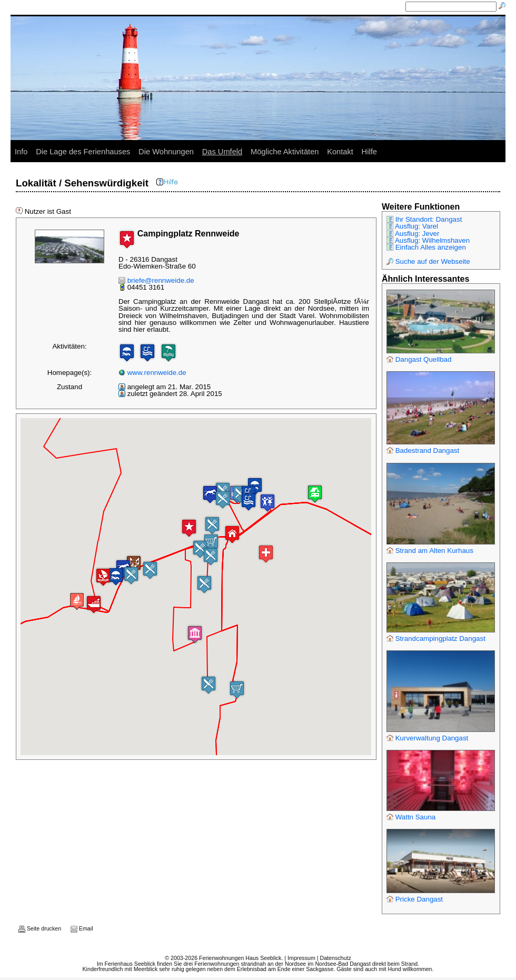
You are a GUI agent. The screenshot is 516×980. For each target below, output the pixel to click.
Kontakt (340, 152)
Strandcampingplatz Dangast (436, 639)
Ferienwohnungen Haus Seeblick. (241, 958)
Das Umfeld (222, 152)
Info (21, 152)
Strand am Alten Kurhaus (430, 551)
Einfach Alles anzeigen (426, 247)
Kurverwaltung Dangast (427, 738)
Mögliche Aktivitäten (285, 152)
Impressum (301, 958)
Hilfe (369, 152)
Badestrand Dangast (423, 451)
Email (82, 928)
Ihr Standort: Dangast (424, 219)
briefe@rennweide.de (156, 280)
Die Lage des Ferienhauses (83, 152)
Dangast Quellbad (419, 359)
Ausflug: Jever (413, 234)
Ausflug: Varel (412, 226)
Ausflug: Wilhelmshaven (428, 240)
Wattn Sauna (411, 817)
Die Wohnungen (166, 152)
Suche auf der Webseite (428, 261)
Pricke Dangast (415, 899)
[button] (232, 534)
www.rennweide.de (152, 373)
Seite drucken (40, 928)
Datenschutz (335, 958)
